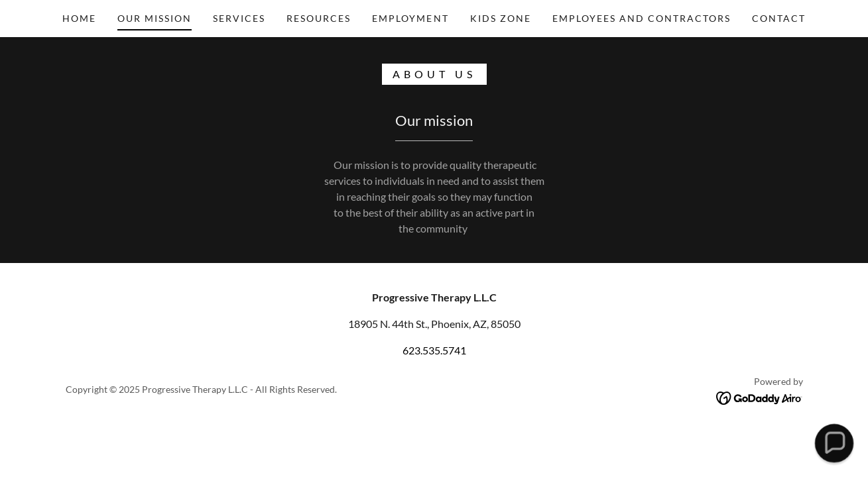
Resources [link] (319, 18)
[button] (834, 443)
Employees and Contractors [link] (642, 18)
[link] (760, 397)
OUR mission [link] (155, 18)
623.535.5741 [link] (434, 350)
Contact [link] (779, 18)
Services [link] (239, 18)
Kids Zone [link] (501, 18)
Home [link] (79, 18)
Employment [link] (410, 18)
